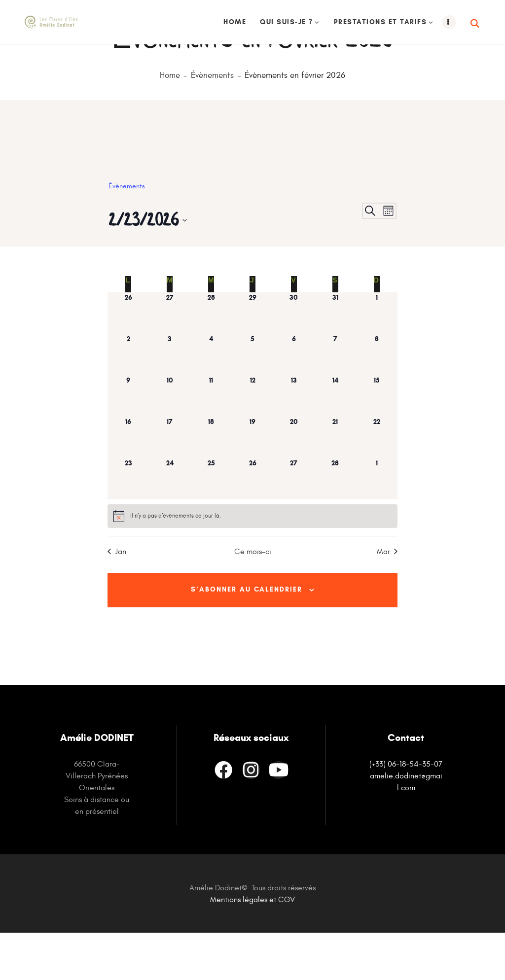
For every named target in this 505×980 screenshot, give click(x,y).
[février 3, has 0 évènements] (170, 399)
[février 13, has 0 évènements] (294, 440)
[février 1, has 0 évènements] (377, 357)
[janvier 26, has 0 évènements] (128, 357)
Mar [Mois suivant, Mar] (387, 596)
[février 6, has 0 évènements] (294, 399)
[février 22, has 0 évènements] (377, 482)
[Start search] (475, 24)
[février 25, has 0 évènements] (211, 523)
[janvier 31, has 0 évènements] (335, 357)
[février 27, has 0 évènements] (294, 523)
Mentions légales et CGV (252, 947)
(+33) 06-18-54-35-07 (406, 811)
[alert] (252, 560)
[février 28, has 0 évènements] (335, 523)
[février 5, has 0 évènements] (252, 399)
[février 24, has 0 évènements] (170, 523)
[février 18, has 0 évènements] (211, 482)
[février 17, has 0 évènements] (170, 482)
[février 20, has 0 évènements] (294, 482)
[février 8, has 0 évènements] (377, 399)
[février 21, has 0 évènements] (335, 482)
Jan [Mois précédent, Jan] (117, 596)
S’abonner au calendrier (247, 635)
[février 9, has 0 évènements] (128, 440)
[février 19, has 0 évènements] (252, 482)
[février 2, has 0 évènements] (128, 399)
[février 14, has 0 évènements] (335, 440)
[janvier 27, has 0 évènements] (170, 357)
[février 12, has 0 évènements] (252, 440)
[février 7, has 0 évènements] (335, 399)
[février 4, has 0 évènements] (211, 399)
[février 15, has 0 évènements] (377, 440)
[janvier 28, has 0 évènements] (211, 357)
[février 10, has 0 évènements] (170, 440)
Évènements (212, 120)
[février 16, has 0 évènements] (128, 482)
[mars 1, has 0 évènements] (377, 523)
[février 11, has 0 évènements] (211, 440)
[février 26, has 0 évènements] (252, 523)
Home (170, 120)
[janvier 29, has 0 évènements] (252, 357)
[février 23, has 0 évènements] (128, 523)
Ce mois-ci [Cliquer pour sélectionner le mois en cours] (253, 596)
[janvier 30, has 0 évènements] (294, 357)
